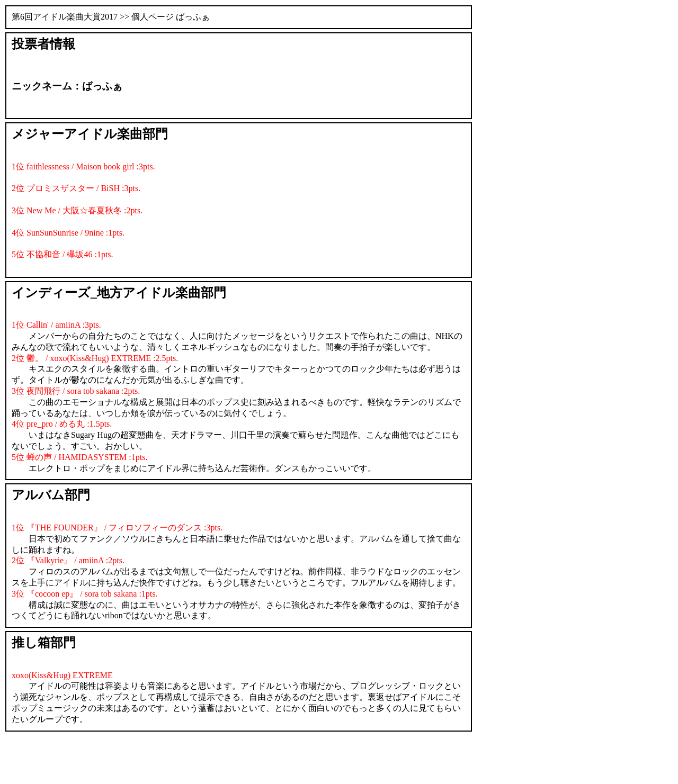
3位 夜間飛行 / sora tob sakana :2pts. (76, 391)
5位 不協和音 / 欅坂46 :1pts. (63, 254)
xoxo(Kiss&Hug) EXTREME (62, 675)
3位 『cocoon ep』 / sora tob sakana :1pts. (85, 594)
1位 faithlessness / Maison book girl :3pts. (83, 166)
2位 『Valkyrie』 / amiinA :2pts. (68, 560)
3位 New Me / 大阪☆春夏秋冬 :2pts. (77, 210)
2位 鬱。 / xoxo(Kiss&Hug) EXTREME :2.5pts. (95, 358)
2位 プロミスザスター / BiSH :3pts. (76, 188)
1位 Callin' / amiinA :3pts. (56, 325)
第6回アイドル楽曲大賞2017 (65, 17)
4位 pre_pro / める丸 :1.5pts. (62, 424)
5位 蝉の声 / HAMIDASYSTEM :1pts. (79, 457)
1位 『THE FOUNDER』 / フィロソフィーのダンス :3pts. (117, 528)
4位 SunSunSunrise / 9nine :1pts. (68, 233)
